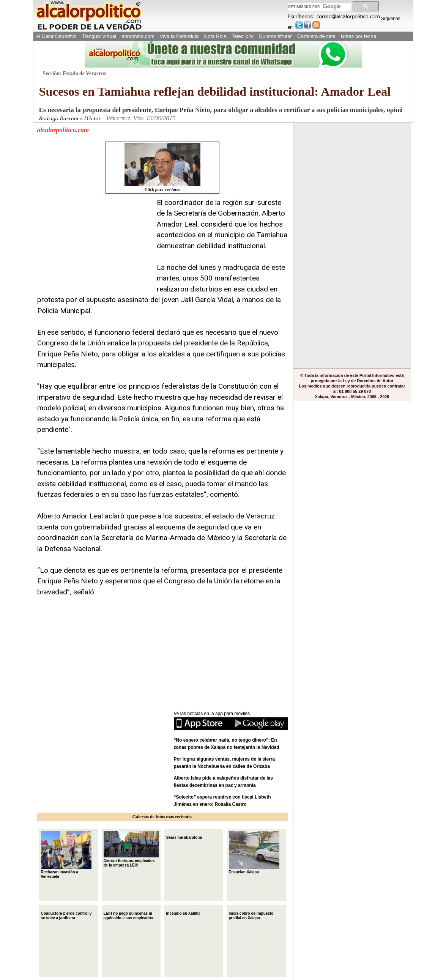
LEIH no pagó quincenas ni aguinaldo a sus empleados (128, 915)
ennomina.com (138, 36)
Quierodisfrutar (275, 36)
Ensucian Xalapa (254, 852)
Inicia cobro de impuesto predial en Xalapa (251, 915)
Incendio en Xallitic (184, 913)
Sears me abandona (184, 837)
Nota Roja (215, 36)
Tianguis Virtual (99, 36)
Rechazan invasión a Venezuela (66, 855)
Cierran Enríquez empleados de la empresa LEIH (131, 849)
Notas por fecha (359, 36)
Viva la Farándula (179, 36)
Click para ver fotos (162, 167)
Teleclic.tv (242, 36)
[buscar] (319, 7)
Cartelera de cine (316, 36)
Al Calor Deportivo (56, 36)
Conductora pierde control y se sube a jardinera (66, 915)
